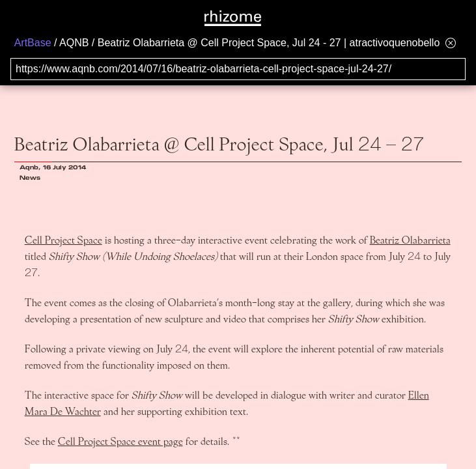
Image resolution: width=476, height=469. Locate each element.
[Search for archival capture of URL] (238, 69)
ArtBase (33, 43)
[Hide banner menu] (451, 43)
